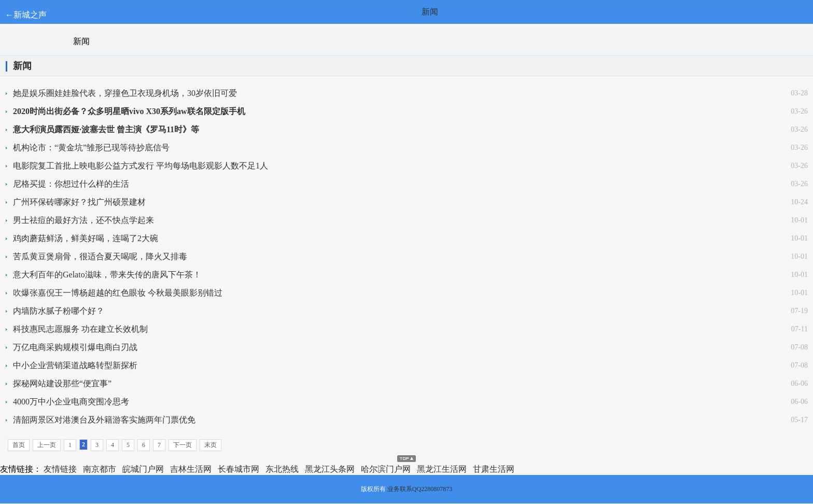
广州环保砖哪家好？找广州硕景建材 (79, 202)
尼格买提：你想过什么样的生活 (71, 184)
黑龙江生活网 (442, 469)
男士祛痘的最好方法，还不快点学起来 (83, 220)
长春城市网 (239, 469)
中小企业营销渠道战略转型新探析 (75, 365)
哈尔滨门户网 (386, 469)
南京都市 (100, 469)
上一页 (47, 445)
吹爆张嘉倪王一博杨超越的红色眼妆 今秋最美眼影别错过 (118, 293)
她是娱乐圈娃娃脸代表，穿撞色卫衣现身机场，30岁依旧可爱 (125, 93)
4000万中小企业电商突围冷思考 (71, 402)
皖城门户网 (143, 469)
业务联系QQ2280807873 (420, 489)
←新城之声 (26, 15)
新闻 (430, 12)
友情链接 (60, 469)
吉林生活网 (191, 469)
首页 (19, 445)
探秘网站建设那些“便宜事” (62, 383)
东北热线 (282, 469)
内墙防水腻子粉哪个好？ (59, 311)
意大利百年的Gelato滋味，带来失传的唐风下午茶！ (107, 275)
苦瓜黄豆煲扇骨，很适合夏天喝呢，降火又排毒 (100, 256)
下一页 (183, 445)
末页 (211, 445)
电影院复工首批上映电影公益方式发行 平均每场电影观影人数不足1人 (141, 166)
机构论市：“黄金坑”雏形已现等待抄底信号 (91, 148)
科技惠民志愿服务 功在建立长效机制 (80, 329)
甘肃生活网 (494, 469)
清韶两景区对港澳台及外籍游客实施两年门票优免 (104, 420)
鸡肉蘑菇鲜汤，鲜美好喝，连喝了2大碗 (86, 238)
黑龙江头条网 (330, 469)
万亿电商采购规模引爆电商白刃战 (75, 347)
